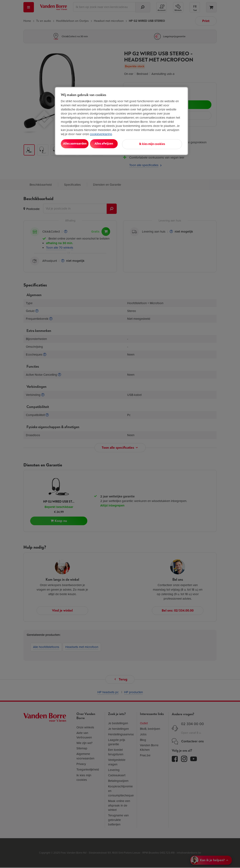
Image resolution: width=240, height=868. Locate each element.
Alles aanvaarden (78, 144)
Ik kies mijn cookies (164, 144)
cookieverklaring (101, 134)
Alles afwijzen (114, 144)
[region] (121, 121)
